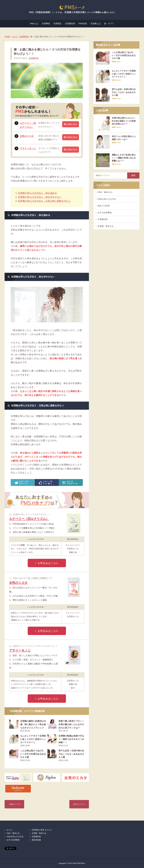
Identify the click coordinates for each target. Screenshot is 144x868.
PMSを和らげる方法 (107, 199)
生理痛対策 (70, 24)
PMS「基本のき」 (106, 192)
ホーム (9, 830)
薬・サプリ (109, 24)
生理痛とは (96, 24)
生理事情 (46, 24)
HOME (7, 37)
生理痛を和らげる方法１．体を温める (37, 193)
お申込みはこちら (48, 563)
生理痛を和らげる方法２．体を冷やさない (40, 197)
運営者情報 (36, 840)
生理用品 (57, 24)
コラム (15, 37)
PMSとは (34, 24)
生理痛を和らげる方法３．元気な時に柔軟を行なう (44, 201)
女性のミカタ (27, 136)
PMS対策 (83, 24)
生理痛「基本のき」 (107, 226)
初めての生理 (104, 206)
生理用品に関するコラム (42, 830)
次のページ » (79, 804)
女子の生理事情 (105, 213)
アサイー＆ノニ (28, 149)
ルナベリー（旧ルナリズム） (29, 519)
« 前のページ (14, 804)
